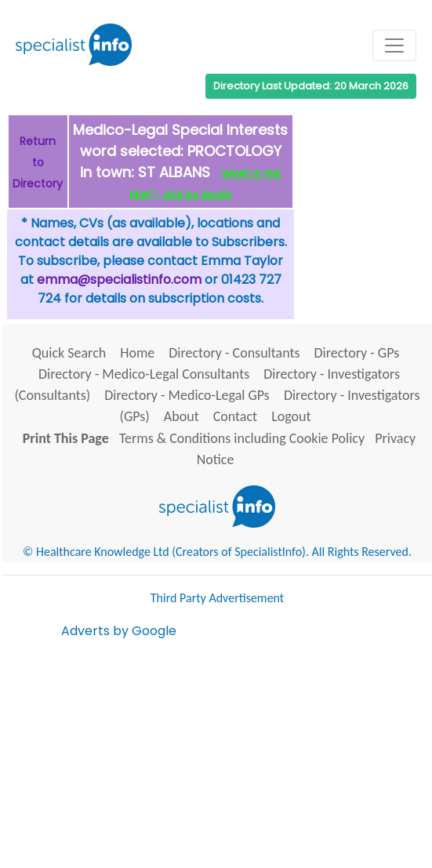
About (182, 416)
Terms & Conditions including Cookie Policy (242, 438)
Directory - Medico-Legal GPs (187, 395)
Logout (291, 416)
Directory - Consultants (234, 353)
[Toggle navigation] (394, 45)
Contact (235, 416)
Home (137, 353)
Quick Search (69, 353)
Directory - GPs (357, 353)
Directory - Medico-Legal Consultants (144, 374)
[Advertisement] (247, 750)
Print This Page (66, 438)
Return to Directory (38, 162)
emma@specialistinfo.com (119, 280)
